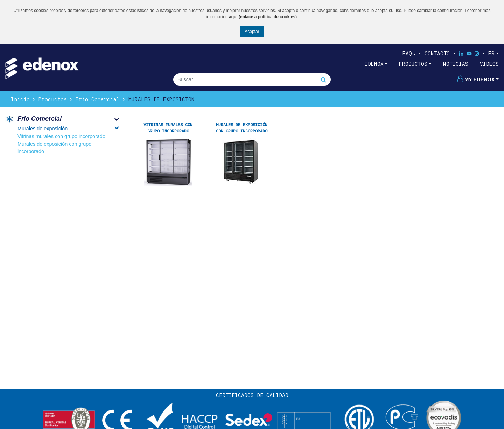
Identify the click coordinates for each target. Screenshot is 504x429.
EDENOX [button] (374, 64)
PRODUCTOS (413, 64)
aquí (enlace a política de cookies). (263, 17)
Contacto (437, 53)
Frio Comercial (98, 99)
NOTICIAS (456, 64)
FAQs (409, 53)
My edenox (476, 79)
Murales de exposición (162, 99)
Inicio (20, 99)
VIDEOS (489, 64)
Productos (53, 99)
